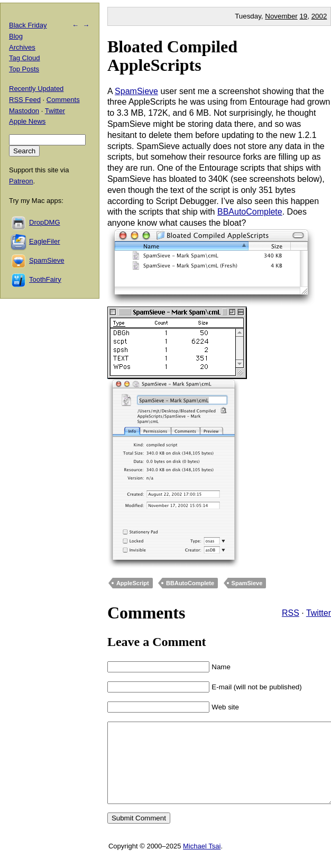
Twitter (319, 613)
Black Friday (28, 25)
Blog (16, 36)
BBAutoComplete (250, 212)
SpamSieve (136, 91)
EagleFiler (45, 241)
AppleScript (133, 583)
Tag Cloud (25, 58)
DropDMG (45, 222)
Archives (22, 47)
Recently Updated (36, 89)
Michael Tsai (202, 862)
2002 (319, 16)
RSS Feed (25, 100)
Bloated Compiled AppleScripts (172, 56)
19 (303, 16)
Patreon (21, 181)
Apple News (27, 121)
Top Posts (24, 69)
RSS (291, 613)
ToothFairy (45, 279)
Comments (63, 100)
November (281, 16)
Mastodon (24, 111)
